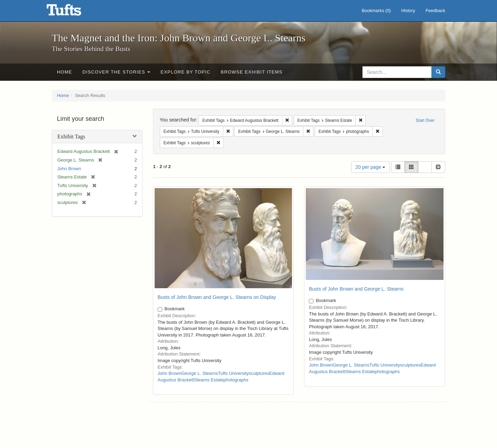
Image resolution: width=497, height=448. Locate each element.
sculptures (259, 373)
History (408, 11)
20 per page (371, 167)
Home (65, 72)
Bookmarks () (376, 11)
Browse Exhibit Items (252, 72)
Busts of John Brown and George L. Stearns (356, 289)
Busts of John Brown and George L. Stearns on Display (217, 297)
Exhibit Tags (71, 137)
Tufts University (233, 373)
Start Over (425, 120)
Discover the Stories (116, 72)
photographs (236, 380)
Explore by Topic (185, 72)
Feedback (435, 11)
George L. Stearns (199, 373)
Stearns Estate (209, 380)
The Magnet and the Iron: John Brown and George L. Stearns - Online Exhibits (72, 12)
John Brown (69, 169)
